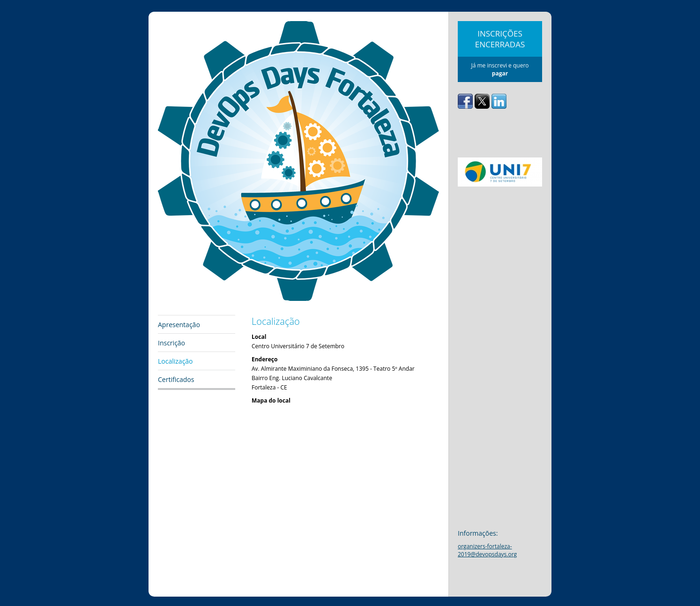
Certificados (176, 379)
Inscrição (171, 343)
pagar (500, 73)
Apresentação (179, 325)
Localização (175, 361)
